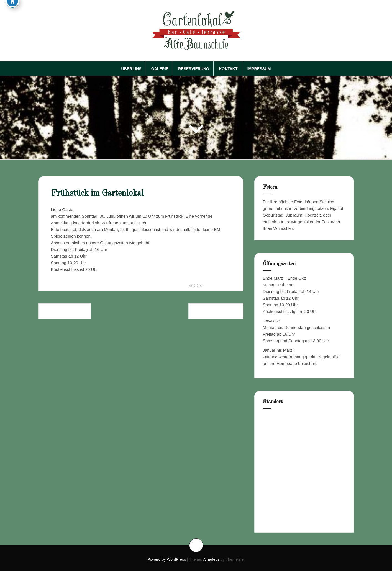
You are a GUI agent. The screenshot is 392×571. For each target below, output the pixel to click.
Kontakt (228, 69)
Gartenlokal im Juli (216, 311)
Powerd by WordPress (167, 559)
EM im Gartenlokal (65, 311)
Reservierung (194, 69)
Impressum (259, 69)
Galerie (160, 69)
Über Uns (131, 69)
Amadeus (211, 559)
